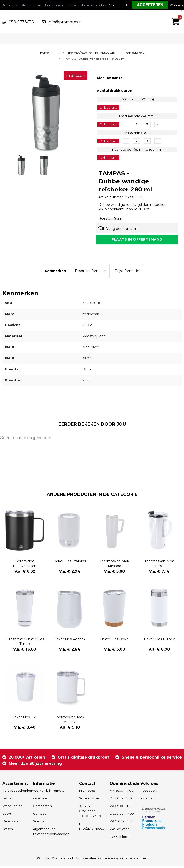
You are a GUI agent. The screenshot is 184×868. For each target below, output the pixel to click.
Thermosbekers (133, 53)
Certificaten (42, 808)
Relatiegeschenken (15, 793)
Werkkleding (12, 808)
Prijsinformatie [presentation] (127, 273)
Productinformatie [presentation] (90, 273)
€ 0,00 (177, 15)
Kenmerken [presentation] (55, 273)
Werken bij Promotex (50, 793)
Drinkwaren (11, 824)
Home (44, 53)
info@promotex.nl (65, 22)
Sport (7, 816)
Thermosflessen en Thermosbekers (91, 53)
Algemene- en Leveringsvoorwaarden (51, 834)
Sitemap (40, 824)
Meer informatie (119, 5)
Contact (39, 816)
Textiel (7, 801)
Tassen (8, 831)
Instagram (148, 801)
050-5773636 (21, 22)
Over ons (40, 801)
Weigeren (176, 5)
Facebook (149, 793)
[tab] (55, 273)
